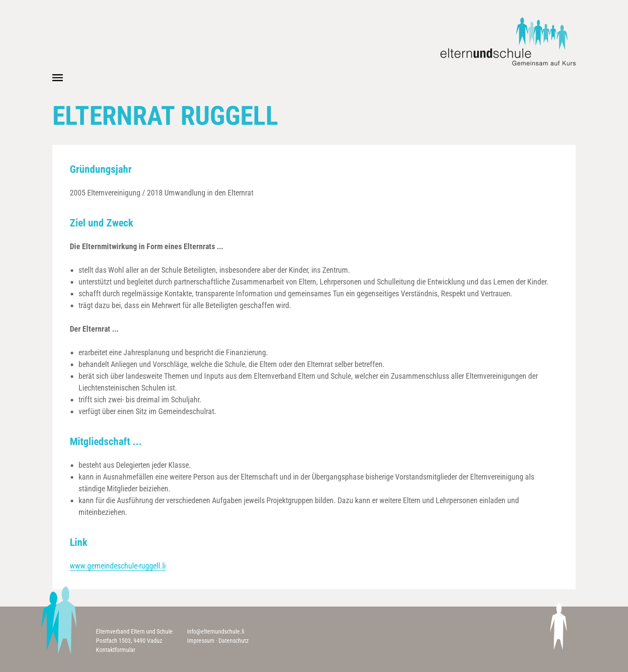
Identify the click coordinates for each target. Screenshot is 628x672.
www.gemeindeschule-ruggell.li (118, 566)
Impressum (201, 641)
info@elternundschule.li (216, 631)
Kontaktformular (116, 650)
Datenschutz (234, 641)
